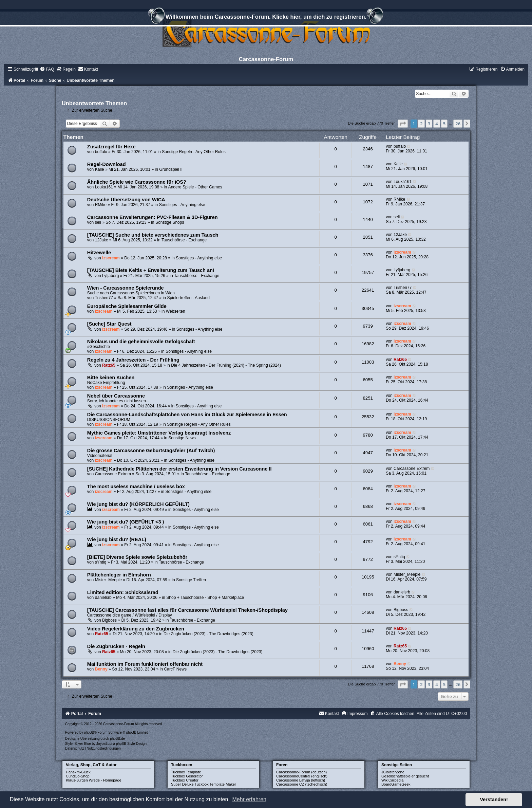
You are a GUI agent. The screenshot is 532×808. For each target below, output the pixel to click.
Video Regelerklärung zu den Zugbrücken (136, 629)
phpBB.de (117, 739)
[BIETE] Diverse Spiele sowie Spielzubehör (137, 557)
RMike (101, 205)
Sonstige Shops (170, 222)
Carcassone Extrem (113, 474)
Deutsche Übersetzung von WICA (126, 200)
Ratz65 (109, 365)
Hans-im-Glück (78, 772)
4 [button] (436, 124)
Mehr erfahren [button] (249, 799)
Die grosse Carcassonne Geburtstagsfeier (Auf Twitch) (151, 451)
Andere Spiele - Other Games (195, 187)
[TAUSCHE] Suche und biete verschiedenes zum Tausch (153, 235)
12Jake (102, 240)
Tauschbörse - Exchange (184, 240)
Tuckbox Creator (185, 780)
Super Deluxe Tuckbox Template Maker (204, 784)
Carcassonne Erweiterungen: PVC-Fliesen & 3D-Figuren (153, 217)
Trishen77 (104, 298)
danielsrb (103, 598)
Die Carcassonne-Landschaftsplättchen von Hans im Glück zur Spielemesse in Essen (187, 415)
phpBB (89, 732)
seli (98, 222)
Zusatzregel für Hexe (111, 147)
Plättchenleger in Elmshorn (119, 575)
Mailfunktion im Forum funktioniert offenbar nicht (145, 664)
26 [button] (458, 124)
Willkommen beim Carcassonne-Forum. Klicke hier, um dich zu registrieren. (266, 18)
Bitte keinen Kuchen (111, 378)
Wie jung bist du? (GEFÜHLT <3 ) (126, 522)
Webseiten (176, 311)
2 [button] (421, 124)
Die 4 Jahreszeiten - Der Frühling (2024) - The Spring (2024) (226, 365)
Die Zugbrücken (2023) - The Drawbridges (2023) (208, 634)
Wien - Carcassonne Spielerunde (126, 288)
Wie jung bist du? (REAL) (117, 539)
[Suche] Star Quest (109, 324)
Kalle (100, 169)
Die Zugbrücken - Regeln (116, 646)
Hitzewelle (99, 253)
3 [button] (429, 124)
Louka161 (104, 187)
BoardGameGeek (396, 784)
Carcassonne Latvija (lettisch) (301, 780)
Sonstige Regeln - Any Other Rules (194, 152)
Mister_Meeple (108, 580)
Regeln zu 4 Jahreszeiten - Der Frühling (133, 360)
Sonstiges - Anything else (182, 205)
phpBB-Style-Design (131, 744)
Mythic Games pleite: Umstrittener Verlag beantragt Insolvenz (159, 433)
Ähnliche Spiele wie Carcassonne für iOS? (137, 182)
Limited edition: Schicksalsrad (123, 592)
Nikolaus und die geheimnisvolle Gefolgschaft (141, 342)
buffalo (101, 152)
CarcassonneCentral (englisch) (302, 776)
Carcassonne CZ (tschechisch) (302, 784)
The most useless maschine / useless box (136, 486)
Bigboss (109, 620)
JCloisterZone (393, 772)
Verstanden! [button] (494, 800)
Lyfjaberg (110, 276)
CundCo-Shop (78, 776)
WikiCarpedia (392, 780)
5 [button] (444, 124)
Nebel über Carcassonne (116, 396)
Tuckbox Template (186, 772)
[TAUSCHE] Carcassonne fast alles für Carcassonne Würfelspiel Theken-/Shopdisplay (187, 610)
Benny (101, 669)
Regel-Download (107, 164)
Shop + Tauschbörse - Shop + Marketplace (205, 598)
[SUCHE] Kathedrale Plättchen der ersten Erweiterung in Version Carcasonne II (179, 469)
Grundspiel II (171, 169)
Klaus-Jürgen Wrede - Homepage (94, 780)
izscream (111, 258)
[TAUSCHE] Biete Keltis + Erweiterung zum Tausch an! (151, 270)
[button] (403, 124)
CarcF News (175, 669)
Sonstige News (182, 438)
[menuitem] (47, 69)
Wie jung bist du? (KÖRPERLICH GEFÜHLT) (138, 504)
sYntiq (101, 562)
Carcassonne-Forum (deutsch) (301, 772)
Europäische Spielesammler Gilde (127, 306)
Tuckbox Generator (187, 776)
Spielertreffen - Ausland (188, 298)
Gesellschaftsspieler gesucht (405, 776)
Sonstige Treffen (191, 580)
